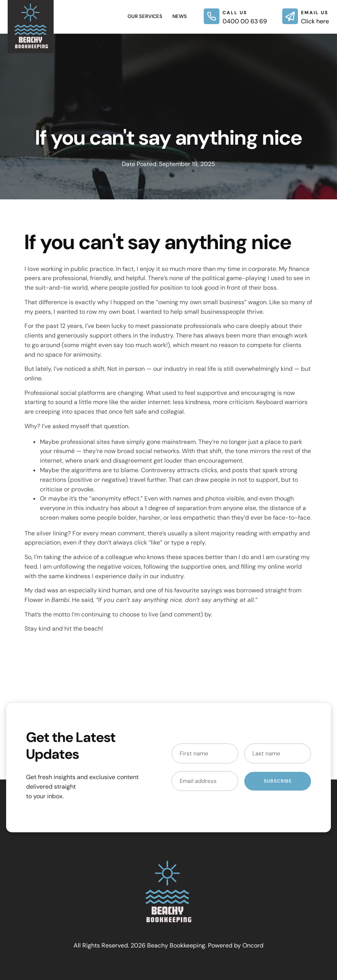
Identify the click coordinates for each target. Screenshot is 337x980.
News (180, 16)
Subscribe (278, 781)
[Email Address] (205, 781)
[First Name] (205, 753)
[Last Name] (278, 753)
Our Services (145, 16)
